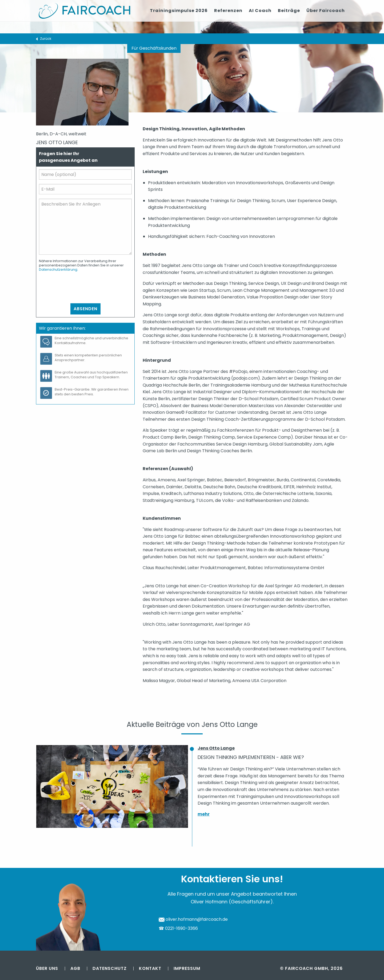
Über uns (47, 968)
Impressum (187, 968)
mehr (204, 814)
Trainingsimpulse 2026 (179, 11)
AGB (75, 968)
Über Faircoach (326, 11)
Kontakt (150, 968)
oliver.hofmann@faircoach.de (193, 919)
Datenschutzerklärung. (59, 269)
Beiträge (289, 11)
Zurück (46, 39)
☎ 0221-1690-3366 (178, 928)
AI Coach (260, 11)
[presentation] (79, 288)
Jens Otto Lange (216, 748)
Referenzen (228, 11)
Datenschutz (110, 968)
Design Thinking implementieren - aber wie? (251, 757)
